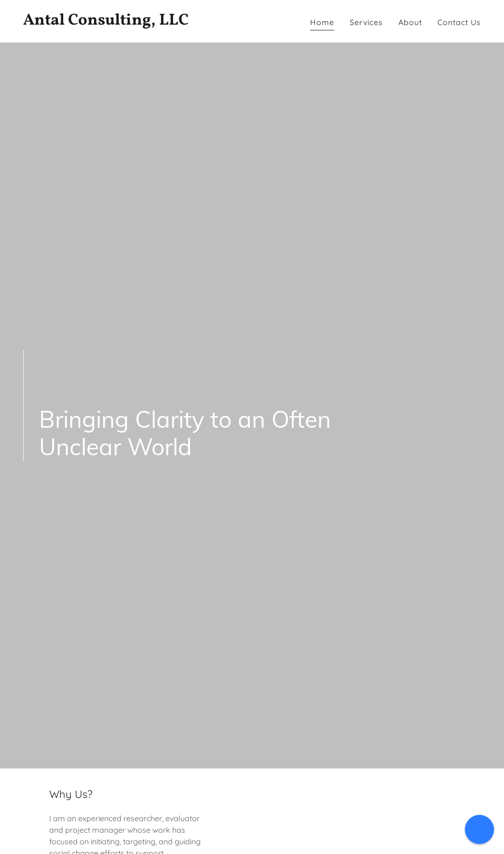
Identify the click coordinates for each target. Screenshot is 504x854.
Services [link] (366, 22)
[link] (134, 22)
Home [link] (322, 22)
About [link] (410, 22)
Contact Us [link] (459, 22)
